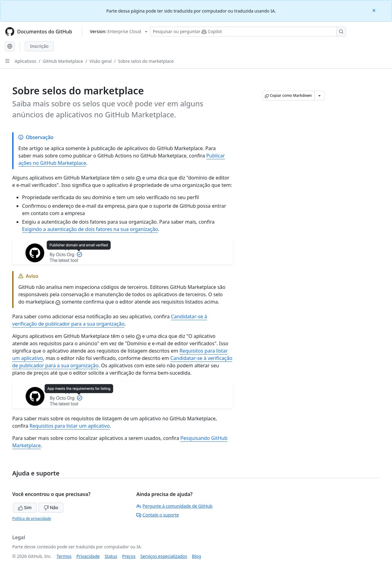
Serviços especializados (164, 556)
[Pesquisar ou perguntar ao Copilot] (248, 32)
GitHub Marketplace (63, 61)
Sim (25, 507)
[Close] (375, 10)
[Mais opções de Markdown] (319, 96)
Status (111, 556)
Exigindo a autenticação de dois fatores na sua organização (90, 229)
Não (51, 507)
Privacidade (88, 556)
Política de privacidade (32, 518)
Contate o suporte (158, 515)
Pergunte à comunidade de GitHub (174, 506)
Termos (64, 556)
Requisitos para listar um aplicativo (70, 426)
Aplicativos (25, 61)
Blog (197, 556)
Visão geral (100, 61)
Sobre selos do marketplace (146, 61)
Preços (129, 556)
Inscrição (39, 46)
